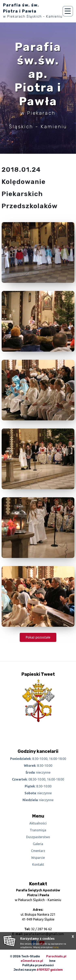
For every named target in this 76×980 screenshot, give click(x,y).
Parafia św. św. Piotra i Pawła (33, 11)
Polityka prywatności (38, 965)
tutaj (56, 947)
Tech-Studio (31, 956)
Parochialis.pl (56, 956)
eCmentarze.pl (32, 961)
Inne (52, 961)
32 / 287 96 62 (41, 929)
